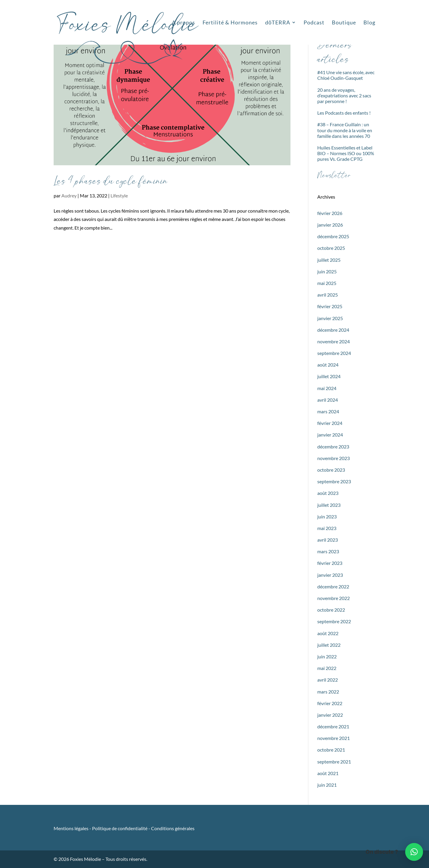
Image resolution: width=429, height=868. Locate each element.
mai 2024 (327, 388)
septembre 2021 (334, 762)
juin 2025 (327, 271)
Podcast (314, 23)
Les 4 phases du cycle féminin (111, 181)
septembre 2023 (334, 481)
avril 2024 (328, 400)
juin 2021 (327, 785)
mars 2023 (328, 551)
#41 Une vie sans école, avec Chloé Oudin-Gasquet (346, 75)
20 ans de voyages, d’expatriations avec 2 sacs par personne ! (344, 95)
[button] (414, 852)
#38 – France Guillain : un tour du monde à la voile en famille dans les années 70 (345, 130)
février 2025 (330, 306)
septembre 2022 (334, 621)
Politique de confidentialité (120, 828)
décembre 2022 (333, 586)
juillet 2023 (329, 505)
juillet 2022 (329, 645)
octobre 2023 (331, 470)
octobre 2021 (331, 750)
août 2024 (328, 365)
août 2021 (328, 773)
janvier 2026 (330, 225)
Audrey (69, 195)
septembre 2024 (334, 353)
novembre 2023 (334, 458)
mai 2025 (327, 283)
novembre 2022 (334, 598)
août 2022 (328, 633)
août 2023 (328, 493)
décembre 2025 (333, 236)
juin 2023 (327, 516)
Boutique (344, 23)
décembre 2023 (333, 447)
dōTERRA (278, 23)
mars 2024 (328, 411)
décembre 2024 (333, 330)
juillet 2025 (329, 260)
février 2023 (330, 563)
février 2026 (330, 213)
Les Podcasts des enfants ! (344, 113)
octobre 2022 (331, 610)
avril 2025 (328, 295)
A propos (184, 23)
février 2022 (330, 703)
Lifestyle (119, 195)
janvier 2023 (330, 575)
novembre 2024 (334, 341)
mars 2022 (328, 692)
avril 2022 (328, 680)
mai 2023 (327, 528)
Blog (369, 23)
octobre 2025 (331, 248)
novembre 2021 (334, 738)
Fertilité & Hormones (230, 23)
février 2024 (330, 423)
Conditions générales (173, 828)
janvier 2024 (330, 435)
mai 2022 (327, 668)
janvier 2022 (330, 715)
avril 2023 (328, 540)
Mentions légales (71, 828)
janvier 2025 (330, 318)
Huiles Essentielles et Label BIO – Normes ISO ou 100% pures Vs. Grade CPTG (346, 153)
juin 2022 (327, 656)
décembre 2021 (333, 726)
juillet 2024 (329, 376)
